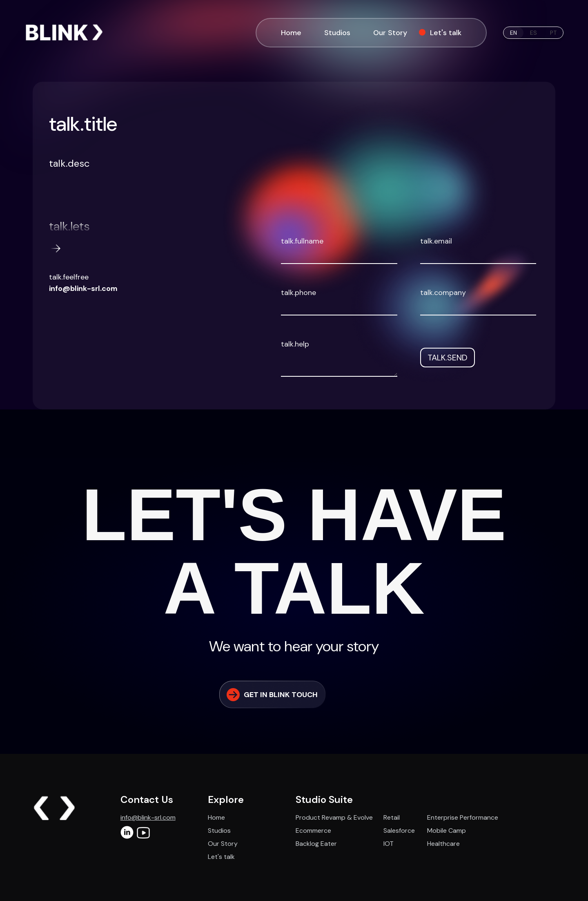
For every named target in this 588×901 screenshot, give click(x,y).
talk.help (295, 344)
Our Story (390, 33)
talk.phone (298, 293)
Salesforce (399, 831)
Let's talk (442, 33)
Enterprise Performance (463, 817)
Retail (392, 817)
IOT (389, 844)
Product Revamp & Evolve (334, 817)
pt (553, 33)
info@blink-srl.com (83, 288)
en (513, 33)
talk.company (443, 293)
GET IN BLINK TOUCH (272, 695)
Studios (337, 33)
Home (291, 33)
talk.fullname (302, 241)
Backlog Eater (316, 844)
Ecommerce (313, 831)
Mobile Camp (447, 831)
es (533, 33)
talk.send (448, 358)
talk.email (436, 241)
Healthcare (443, 844)
